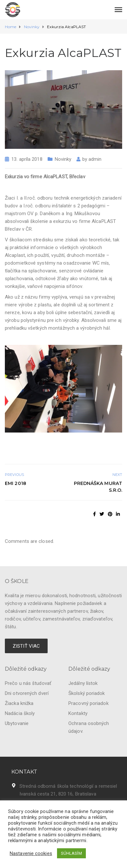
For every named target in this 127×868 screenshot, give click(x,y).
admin (95, 159)
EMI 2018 (16, 483)
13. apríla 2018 (27, 159)
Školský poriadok (87, 693)
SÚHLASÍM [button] (71, 853)
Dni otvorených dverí (27, 693)
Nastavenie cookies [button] (31, 853)
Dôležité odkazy (26, 669)
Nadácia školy (20, 713)
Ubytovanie (17, 723)
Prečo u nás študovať (28, 683)
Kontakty (78, 713)
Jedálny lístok (83, 683)
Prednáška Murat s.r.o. (98, 487)
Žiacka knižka (19, 703)
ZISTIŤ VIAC (26, 646)
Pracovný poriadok (88, 703)
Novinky (63, 159)
